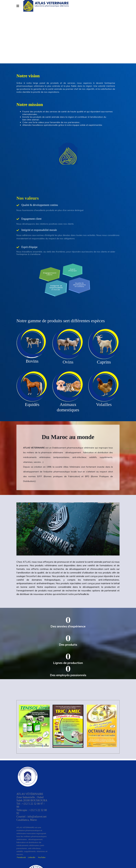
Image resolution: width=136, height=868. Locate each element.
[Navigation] (18, 6)
